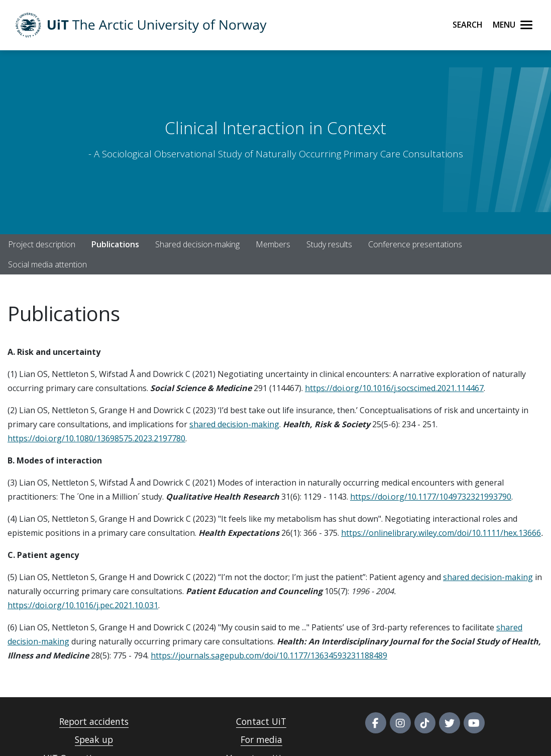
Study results (329, 244)
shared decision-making (234, 424)
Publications (115, 244)
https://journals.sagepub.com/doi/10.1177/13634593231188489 (269, 655)
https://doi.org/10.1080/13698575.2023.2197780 (96, 438)
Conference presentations (415, 244)
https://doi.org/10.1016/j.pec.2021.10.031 (83, 605)
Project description (42, 244)
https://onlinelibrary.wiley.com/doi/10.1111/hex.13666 (441, 533)
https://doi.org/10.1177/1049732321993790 (431, 497)
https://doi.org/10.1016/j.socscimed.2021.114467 (394, 388)
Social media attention (47, 264)
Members (273, 244)
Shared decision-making (197, 244)
